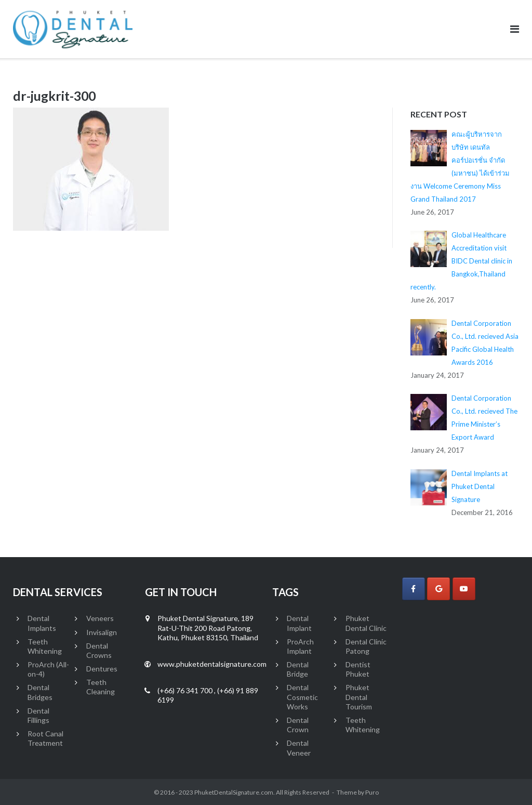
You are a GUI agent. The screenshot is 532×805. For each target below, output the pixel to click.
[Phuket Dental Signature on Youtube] (464, 589)
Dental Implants (42, 623)
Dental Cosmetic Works (302, 697)
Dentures (102, 669)
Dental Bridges (40, 692)
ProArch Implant (300, 646)
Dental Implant (299, 623)
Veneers (100, 618)
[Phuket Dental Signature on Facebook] (414, 589)
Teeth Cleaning (101, 687)
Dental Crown (298, 725)
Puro (372, 792)
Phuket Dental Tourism (359, 697)
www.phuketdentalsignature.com (212, 664)
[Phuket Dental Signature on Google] (438, 589)
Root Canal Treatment (45, 738)
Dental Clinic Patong (366, 646)
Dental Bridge (298, 669)
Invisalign (102, 632)
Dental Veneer (299, 748)
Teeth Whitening (45, 646)
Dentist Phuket (358, 669)
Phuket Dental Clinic (366, 623)
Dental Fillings (38, 715)
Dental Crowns (99, 650)
